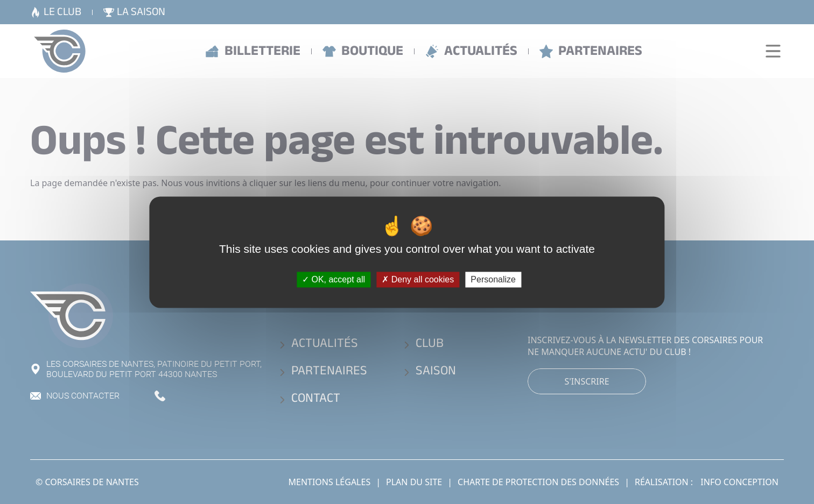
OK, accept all (334, 279)
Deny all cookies (418, 279)
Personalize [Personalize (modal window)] (493, 279)
